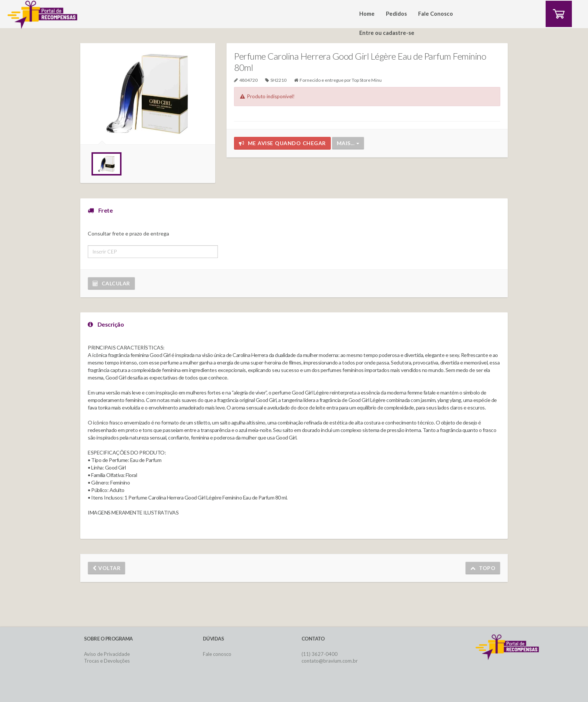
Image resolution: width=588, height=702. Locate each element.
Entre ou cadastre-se (387, 33)
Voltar (106, 568)
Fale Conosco (436, 14)
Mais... (348, 143)
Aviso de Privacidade (107, 654)
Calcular (111, 283)
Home (367, 14)
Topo (483, 568)
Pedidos (396, 14)
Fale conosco (217, 654)
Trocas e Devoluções (107, 661)
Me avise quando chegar (282, 143)
